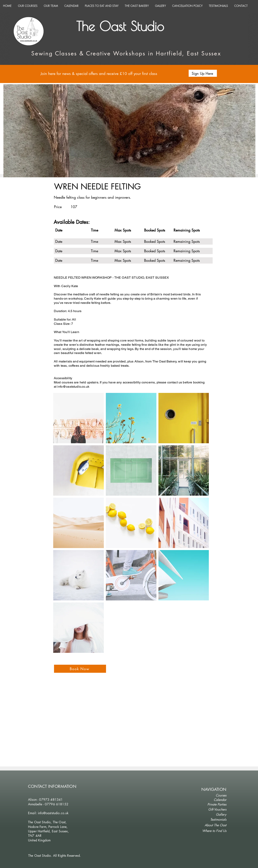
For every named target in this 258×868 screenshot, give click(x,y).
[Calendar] (213, 800)
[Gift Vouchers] (213, 810)
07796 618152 (57, 804)
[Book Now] (80, 669)
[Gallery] (213, 815)
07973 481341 (51, 800)
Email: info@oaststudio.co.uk (48, 813)
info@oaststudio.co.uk (73, 387)
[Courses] (213, 795)
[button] (203, 73)
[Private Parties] (213, 805)
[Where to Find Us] (213, 831)
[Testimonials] (213, 820)
